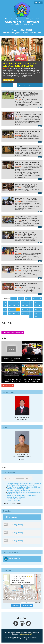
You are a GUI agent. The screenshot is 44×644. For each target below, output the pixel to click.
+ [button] (6, 576)
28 (5, 309)
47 (36, 317)
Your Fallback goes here (18, 478)
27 (40, 306)
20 (10, 306)
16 (31, 302)
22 (18, 306)
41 (23, 313)
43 (31, 313)
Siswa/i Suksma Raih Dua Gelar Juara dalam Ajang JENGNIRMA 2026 (20, 65)
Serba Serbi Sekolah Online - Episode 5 (19, 490)
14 (23, 302)
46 (31, 317)
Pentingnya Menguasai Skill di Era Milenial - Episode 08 (24, 484)
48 (40, 317)
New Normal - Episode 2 (14, 499)
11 (10, 302)
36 (40, 309)
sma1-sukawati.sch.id (25, 634)
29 (10, 309)
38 (10, 313)
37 (5, 313)
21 (14, 306)
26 (36, 306)
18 (40, 302)
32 (23, 309)
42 (27, 313)
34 (31, 309)
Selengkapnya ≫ (8, 385)
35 (36, 309)
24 (27, 306)
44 (36, 313)
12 (14, 302)
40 (18, 313)
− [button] (6, 579)
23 (23, 306)
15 (27, 302)
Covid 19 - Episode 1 (13, 500)
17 (36, 302)
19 (5, 306)
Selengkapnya (8, 80)
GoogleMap (16, 606)
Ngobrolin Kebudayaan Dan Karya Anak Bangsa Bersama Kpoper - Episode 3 (22, 496)
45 (40, 313)
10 (5, 302)
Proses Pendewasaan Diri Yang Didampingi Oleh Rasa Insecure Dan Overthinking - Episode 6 (24, 488)
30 (14, 309)
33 (27, 309)
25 (31, 306)
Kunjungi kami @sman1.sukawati (13, 332)
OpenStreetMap (31, 602)
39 (14, 313)
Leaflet (23, 602)
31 (18, 309)
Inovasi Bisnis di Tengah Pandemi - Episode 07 (21, 485)
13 (18, 302)
